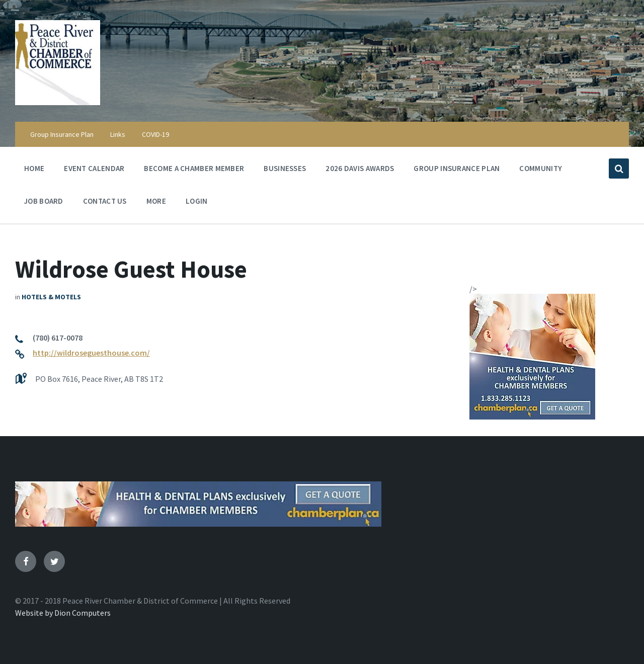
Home (34, 168)
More (156, 203)
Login (197, 201)
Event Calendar (94, 171)
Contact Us (105, 201)
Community (541, 171)
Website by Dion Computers (63, 613)
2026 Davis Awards (360, 168)
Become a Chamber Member (194, 168)
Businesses (285, 168)
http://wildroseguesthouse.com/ (91, 353)
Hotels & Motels (51, 297)
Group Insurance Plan (62, 134)
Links (118, 134)
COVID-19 (155, 134)
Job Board (44, 201)
